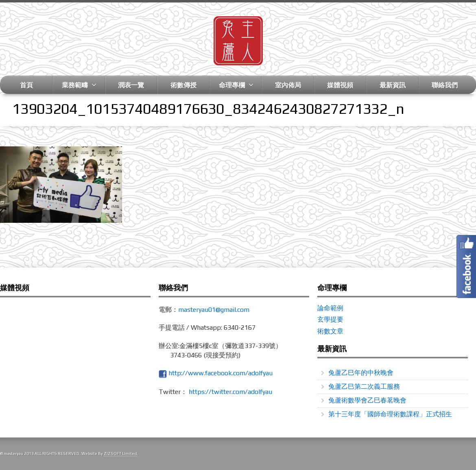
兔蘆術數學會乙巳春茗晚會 (367, 400)
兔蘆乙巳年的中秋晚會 (361, 373)
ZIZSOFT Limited (120, 454)
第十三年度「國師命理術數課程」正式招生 (390, 414)
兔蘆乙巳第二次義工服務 (364, 386)
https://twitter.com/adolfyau (230, 392)
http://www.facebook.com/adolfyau (221, 373)
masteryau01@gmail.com (214, 310)
